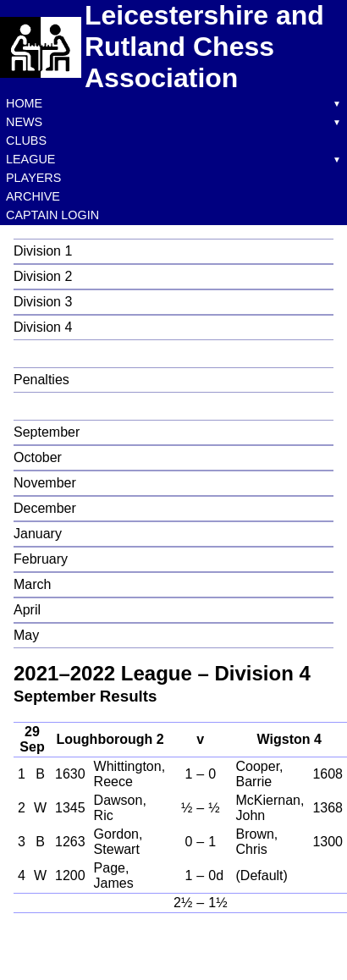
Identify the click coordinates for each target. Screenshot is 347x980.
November (45, 483)
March (32, 584)
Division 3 (43, 302)
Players (33, 178)
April (27, 610)
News (24, 122)
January (38, 534)
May (26, 635)
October (38, 457)
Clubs (26, 140)
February (41, 559)
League (30, 159)
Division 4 (43, 327)
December (45, 508)
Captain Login (52, 215)
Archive (33, 196)
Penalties (41, 380)
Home (24, 103)
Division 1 (43, 251)
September (47, 432)
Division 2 (43, 276)
